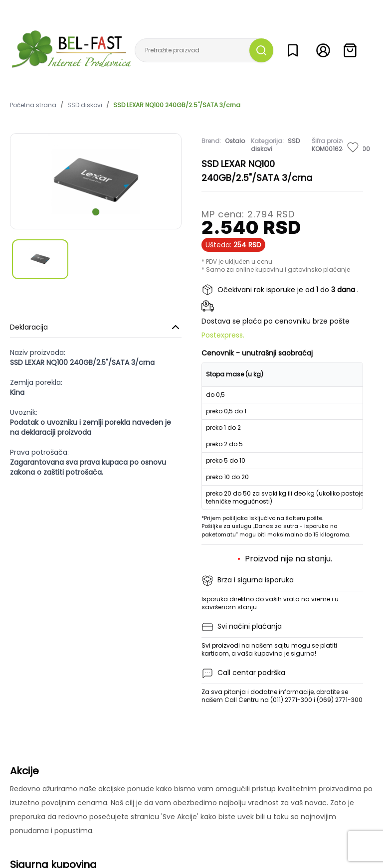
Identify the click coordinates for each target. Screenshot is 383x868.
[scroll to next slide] (96, 212)
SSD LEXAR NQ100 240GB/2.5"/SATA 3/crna (177, 105)
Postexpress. (223, 335)
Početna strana (33, 105)
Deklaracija (96, 327)
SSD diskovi (85, 105)
